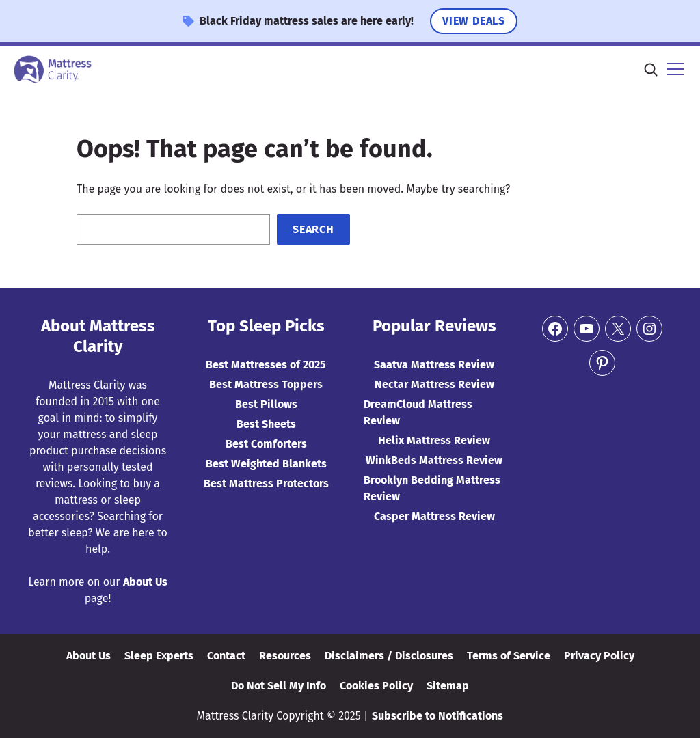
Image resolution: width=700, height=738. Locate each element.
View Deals (474, 21)
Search (313, 229)
